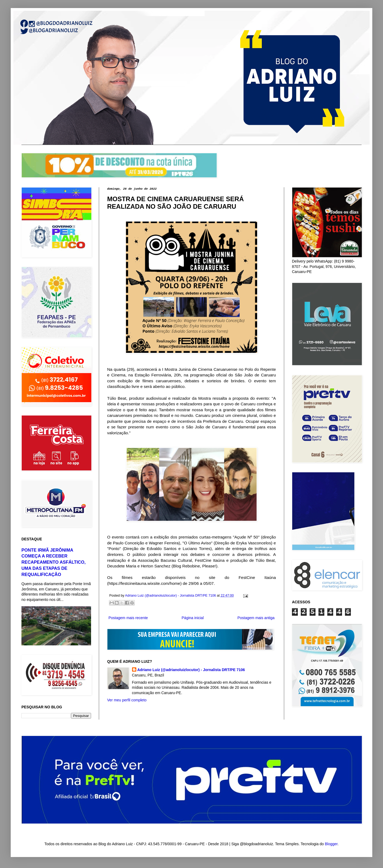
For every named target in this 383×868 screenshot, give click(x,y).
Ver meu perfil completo (127, 700)
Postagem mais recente (128, 618)
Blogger (331, 844)
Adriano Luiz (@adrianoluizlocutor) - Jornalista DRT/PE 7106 (191, 670)
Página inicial (193, 618)
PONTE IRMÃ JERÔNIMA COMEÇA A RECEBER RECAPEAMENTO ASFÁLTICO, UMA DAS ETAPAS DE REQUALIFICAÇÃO (54, 562)
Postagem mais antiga (256, 618)
